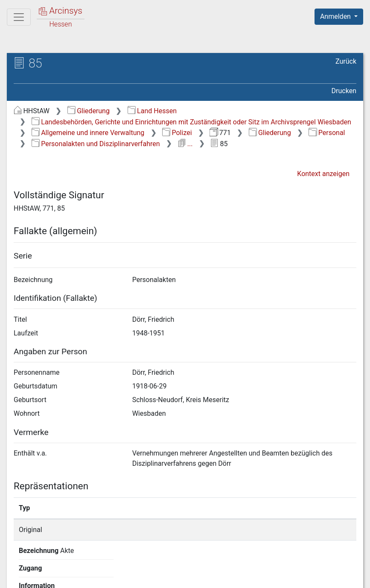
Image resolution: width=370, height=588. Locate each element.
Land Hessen (152, 111)
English (20, 570)
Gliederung (89, 111)
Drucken (344, 91)
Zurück (346, 61)
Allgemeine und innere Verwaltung (88, 133)
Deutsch (51, 570)
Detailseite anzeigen (288, 530)
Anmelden (336, 16)
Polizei (177, 133)
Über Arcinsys (150, 576)
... (185, 144)
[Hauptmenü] (19, 17)
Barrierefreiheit (279, 576)
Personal (327, 133)
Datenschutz (213, 576)
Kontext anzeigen (323, 174)
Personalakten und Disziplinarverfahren (96, 144)
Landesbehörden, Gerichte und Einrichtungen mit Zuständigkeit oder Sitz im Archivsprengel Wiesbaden (191, 122)
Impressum (342, 576)
